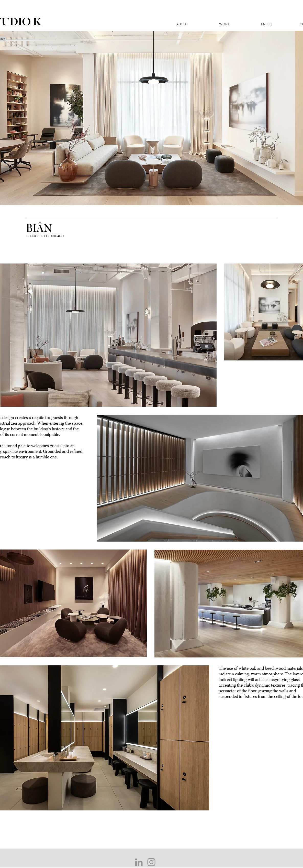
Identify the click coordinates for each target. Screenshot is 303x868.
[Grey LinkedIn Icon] (139, 862)
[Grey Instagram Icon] (151, 862)
